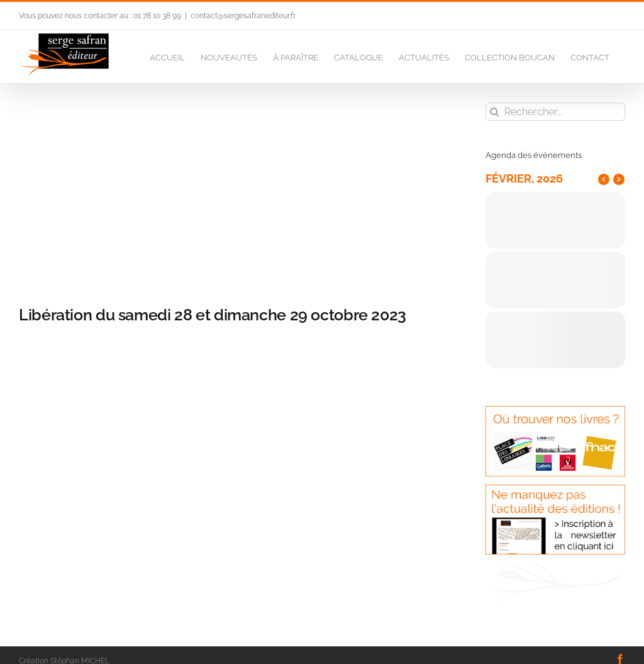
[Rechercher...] (555, 112)
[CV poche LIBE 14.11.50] (234, 194)
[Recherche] (495, 112)
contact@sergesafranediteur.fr (243, 16)
